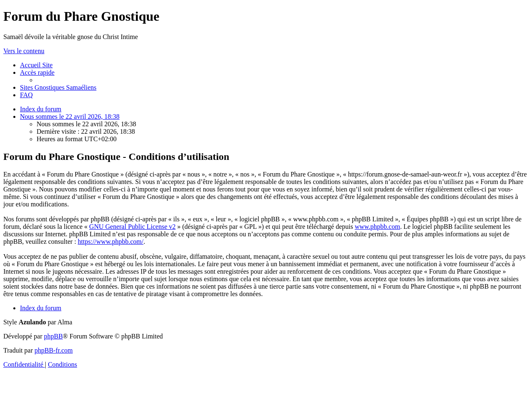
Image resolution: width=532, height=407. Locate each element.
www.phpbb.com (377, 227)
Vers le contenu (24, 51)
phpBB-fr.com (54, 350)
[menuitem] (36, 65)
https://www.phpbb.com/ (111, 242)
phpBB (53, 336)
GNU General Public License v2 (133, 227)
